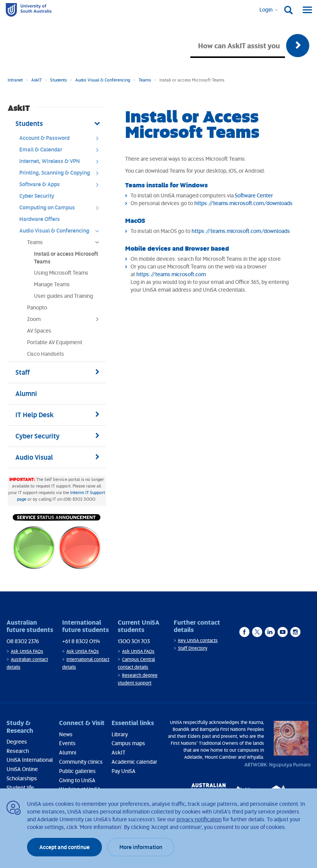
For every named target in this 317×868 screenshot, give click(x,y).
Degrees (17, 741)
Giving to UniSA (77, 780)
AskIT (36, 80)
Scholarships (22, 778)
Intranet (15, 80)
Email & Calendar (62, 151)
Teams (145, 80)
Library (120, 734)
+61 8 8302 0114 (81, 641)
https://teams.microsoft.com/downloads (243, 203)
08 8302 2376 (23, 641)
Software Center (254, 195)
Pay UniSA (124, 771)
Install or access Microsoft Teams (66, 257)
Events (67, 743)
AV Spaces (39, 330)
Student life (20, 787)
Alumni (68, 752)
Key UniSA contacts (198, 640)
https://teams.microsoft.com (171, 274)
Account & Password (62, 140)
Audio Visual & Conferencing (103, 80)
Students (58, 80)
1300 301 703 (134, 641)
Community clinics (81, 762)
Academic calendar (134, 762)
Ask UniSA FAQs (27, 651)
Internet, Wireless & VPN (62, 163)
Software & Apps (62, 186)
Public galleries (77, 771)
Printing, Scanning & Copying (62, 175)
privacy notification (199, 819)
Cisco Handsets (46, 354)
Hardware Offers (40, 219)
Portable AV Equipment (55, 342)
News (66, 734)
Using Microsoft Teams (61, 273)
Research (18, 751)
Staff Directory (193, 648)
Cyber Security (37, 196)
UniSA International (30, 760)
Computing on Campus (62, 209)
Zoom (65, 321)
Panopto (37, 307)
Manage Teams (52, 284)
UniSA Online (22, 769)
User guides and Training (64, 296)
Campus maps (128, 743)
